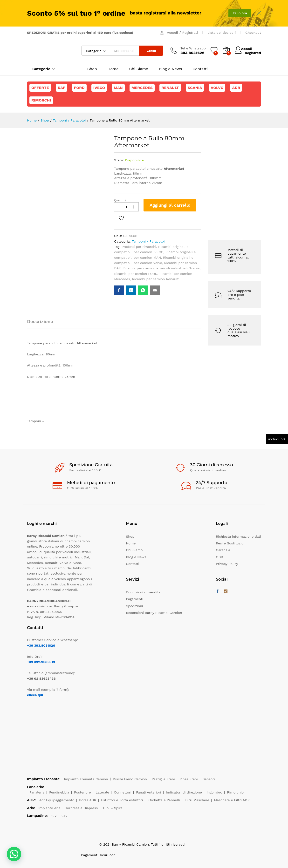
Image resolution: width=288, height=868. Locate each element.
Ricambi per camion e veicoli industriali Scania (161, 268)
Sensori (209, 779)
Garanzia (223, 550)
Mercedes (142, 88)
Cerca (151, 51)
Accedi (172, 33)
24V (65, 816)
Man (118, 88)
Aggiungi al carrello (170, 205)
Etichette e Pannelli (164, 800)
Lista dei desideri (222, 33)
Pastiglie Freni (163, 779)
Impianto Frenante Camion (86, 779)
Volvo (217, 88)
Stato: (119, 160)
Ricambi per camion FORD (136, 274)
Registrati (190, 33)
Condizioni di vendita (143, 592)
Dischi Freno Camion (130, 779)
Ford (79, 88)
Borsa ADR (88, 800)
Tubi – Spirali (113, 808)
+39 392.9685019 (41, 662)
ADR (236, 88)
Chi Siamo (139, 69)
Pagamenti (134, 599)
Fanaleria (37, 792)
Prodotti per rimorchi (139, 247)
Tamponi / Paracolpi (148, 241)
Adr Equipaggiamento (57, 800)
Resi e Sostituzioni (231, 543)
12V (54, 816)
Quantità (120, 200)
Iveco (99, 88)
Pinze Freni (189, 779)
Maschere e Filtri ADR (232, 800)
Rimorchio (235, 792)
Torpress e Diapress (82, 808)
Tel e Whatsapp (193, 48)
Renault (170, 88)
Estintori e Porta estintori (122, 800)
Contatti (200, 69)
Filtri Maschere (197, 800)
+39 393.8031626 (41, 645)
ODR (219, 557)
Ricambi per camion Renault (155, 279)
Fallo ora (240, 13)
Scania (195, 88)
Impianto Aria (49, 808)
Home (113, 69)
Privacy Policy (227, 564)
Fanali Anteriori (149, 792)
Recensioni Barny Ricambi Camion (154, 613)
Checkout (253, 33)
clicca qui (35, 695)
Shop (92, 69)
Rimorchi (41, 100)
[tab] (42, 324)
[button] (14, 854)
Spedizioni (134, 606)
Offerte (40, 88)
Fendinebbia (59, 792)
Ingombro (215, 792)
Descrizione (40, 322)
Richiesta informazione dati (238, 536)
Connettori (123, 792)
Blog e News (170, 69)
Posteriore (82, 792)
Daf (62, 88)
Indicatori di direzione (184, 792)
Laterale (103, 792)
